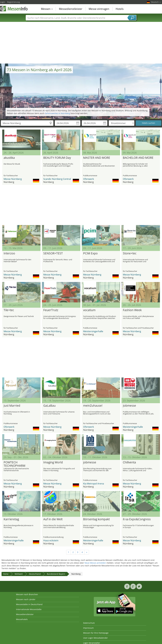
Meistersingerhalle (93, 331)
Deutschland (35, 574)
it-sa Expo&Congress (137, 519)
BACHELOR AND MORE (138, 158)
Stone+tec (130, 253)
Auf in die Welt (53, 519)
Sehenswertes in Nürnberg (57, 113)
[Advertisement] (81, 43)
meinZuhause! (93, 406)
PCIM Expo (90, 253)
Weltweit (19, 574)
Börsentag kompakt (96, 519)
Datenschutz (89, 623)
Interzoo (9, 253)
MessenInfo (14, 9)
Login (3, 2)
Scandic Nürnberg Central (57, 179)
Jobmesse (129, 406)
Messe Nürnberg (13, 179)
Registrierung (13, 2)
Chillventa (129, 462)
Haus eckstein (51, 540)
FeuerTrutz (51, 310)
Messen (47, 9)
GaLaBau (49, 406)
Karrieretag (11, 519)
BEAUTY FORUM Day (57, 158)
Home (6, 574)
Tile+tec (9, 310)
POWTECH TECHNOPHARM (14, 464)
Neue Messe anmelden (95, 563)
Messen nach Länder (26, 599)
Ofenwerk (89, 179)
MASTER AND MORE (97, 158)
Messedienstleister (71, 9)
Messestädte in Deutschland (29, 604)
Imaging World (53, 462)
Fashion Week (132, 310)
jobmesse (90, 462)
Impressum (88, 628)
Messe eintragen (99, 9)
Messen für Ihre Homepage (96, 633)
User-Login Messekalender (95, 638)
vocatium (89, 310)
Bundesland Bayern (56, 574)
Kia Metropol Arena (94, 484)
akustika (9, 158)
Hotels (120, 9)
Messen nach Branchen (27, 594)
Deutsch (156, 2)
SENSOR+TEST (53, 253)
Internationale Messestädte (29, 609)
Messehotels (22, 619)
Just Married (12, 406)
